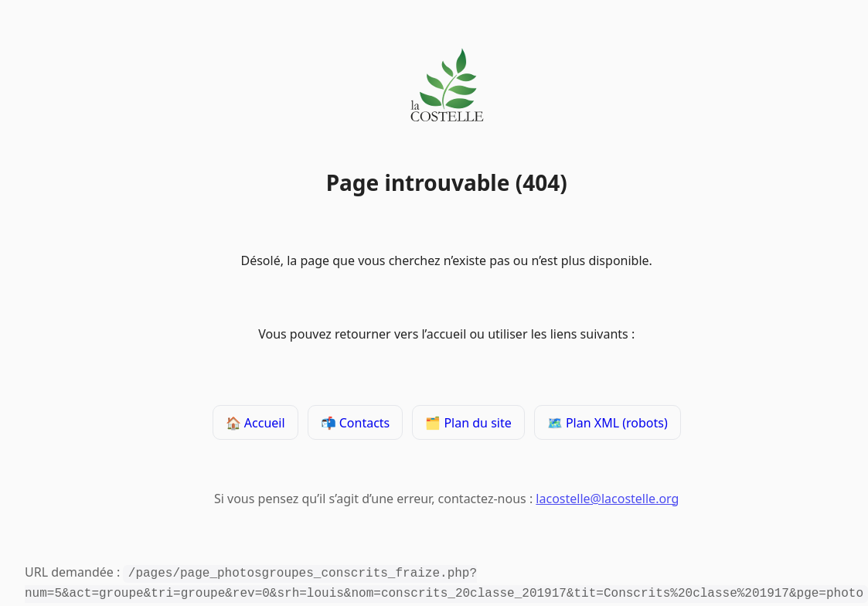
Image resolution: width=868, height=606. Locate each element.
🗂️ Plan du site (468, 424)
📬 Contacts (355, 424)
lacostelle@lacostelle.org (607, 501)
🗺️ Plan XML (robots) (608, 424)
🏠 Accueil (255, 424)
